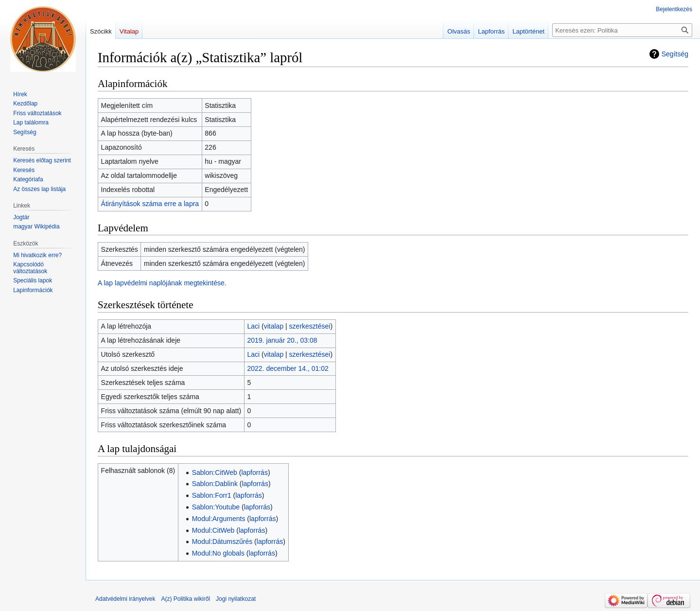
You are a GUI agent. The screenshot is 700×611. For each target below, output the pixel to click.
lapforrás (254, 472)
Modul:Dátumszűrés (222, 541)
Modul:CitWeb (213, 530)
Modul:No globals (218, 553)
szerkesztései (310, 326)
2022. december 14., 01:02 (288, 368)
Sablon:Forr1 (212, 495)
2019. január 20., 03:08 (282, 340)
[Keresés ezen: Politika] (622, 30)
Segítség (675, 54)
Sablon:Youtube (216, 507)
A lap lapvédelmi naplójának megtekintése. (162, 283)
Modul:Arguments (219, 519)
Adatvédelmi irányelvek (125, 599)
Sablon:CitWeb (215, 472)
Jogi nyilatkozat (236, 599)
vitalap (274, 326)
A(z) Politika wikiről (185, 599)
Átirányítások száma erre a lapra (150, 204)
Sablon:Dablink (215, 484)
